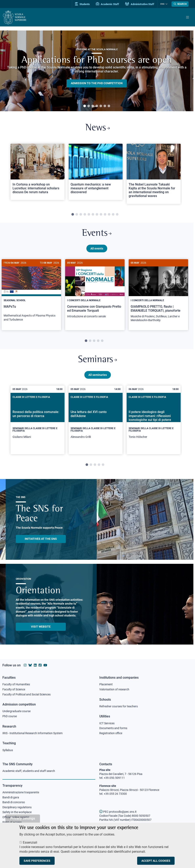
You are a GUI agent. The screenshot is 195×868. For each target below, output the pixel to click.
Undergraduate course (16, 711)
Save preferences (37, 861)
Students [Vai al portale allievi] (82, 4)
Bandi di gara (11, 797)
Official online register (16, 817)
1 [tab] (85, 106)
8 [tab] (101, 215)
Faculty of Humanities (16, 684)
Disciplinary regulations (17, 807)
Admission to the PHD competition (97, 83)
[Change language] (166, 4)
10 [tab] (109, 215)
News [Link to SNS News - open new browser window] (98, 128)
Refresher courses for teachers (119, 706)
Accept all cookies (156, 861)
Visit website (41, 627)
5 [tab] (101, 106)
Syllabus (8, 750)
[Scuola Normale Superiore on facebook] (40, 665)
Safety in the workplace (17, 812)
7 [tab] (109, 106)
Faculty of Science (14, 689)
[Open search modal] (180, 4)
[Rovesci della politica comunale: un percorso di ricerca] (38, 420)
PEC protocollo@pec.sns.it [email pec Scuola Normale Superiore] (118, 812)
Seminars (97, 360)
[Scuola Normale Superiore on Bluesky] (30, 665)
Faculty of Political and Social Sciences (26, 694)
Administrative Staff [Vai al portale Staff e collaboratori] (140, 4)
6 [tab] (105, 106)
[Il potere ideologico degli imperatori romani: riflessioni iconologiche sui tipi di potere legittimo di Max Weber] (154, 420)
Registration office (111, 733)
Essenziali (30, 842)
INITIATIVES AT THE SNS (41, 539)
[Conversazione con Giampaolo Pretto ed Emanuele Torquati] (95, 291)
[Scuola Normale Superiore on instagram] (25, 665)
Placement (106, 684)
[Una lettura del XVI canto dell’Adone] (96, 420)
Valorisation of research (114, 689)
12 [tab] (117, 215)
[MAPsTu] (31, 292)
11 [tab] (113, 215)
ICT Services (107, 723)
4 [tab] (97, 106)
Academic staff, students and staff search (29, 771)
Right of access (12, 822)
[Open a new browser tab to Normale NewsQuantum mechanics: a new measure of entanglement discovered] (96, 172)
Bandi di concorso (14, 802)
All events (97, 248)
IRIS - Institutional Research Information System (32, 733)
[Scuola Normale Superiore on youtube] (45, 665)
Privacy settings (23, 818)
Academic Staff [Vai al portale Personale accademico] (107, 4)
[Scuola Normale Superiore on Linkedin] (35, 665)
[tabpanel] (97, 71)
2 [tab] (89, 106)
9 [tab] (105, 215)
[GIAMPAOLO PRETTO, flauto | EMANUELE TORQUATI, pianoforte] (158, 293)
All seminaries (98, 375)
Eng (162, 4)
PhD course (10, 716)
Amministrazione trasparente (21, 792)
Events (97, 233)
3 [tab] (93, 106)
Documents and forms (113, 728)
